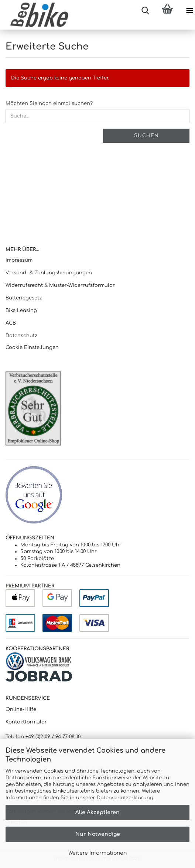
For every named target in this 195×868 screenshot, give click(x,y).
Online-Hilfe (21, 709)
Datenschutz (21, 336)
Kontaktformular (26, 722)
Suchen (146, 136)
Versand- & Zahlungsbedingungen (49, 273)
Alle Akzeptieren (97, 812)
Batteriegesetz (24, 298)
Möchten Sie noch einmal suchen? (49, 104)
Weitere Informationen (97, 853)
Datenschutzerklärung (125, 798)
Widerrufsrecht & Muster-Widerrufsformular (60, 285)
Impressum (19, 260)
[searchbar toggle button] (145, 11)
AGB (11, 323)
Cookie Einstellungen (32, 347)
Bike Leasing (21, 311)
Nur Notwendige (98, 834)
